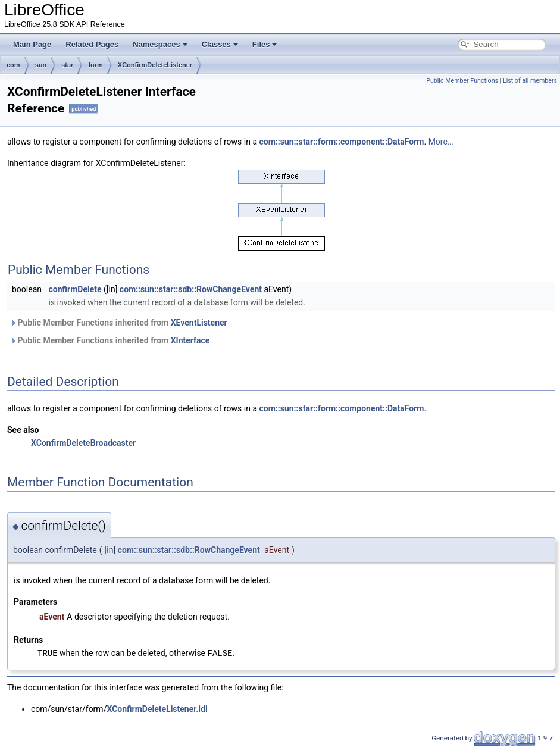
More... (441, 142)
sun (41, 65)
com (13, 65)
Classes (220, 44)
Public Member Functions (462, 81)
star (67, 65)
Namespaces (160, 44)
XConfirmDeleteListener (155, 65)
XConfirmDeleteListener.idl (157, 708)
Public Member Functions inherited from (119, 323)
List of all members (530, 81)
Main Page (32, 44)
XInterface (190, 340)
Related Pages (92, 44)
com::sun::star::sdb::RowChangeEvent (191, 289)
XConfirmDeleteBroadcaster (83, 443)
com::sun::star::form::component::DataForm (341, 142)
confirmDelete (75, 289)
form (95, 65)
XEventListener (199, 323)
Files (265, 44)
